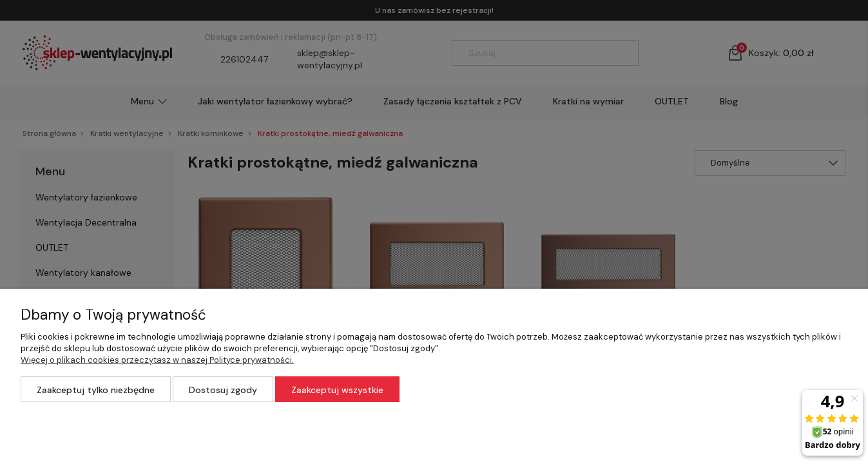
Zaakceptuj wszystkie (337, 390)
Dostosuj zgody (223, 390)
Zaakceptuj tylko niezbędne (96, 390)
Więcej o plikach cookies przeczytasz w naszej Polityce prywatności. (157, 360)
